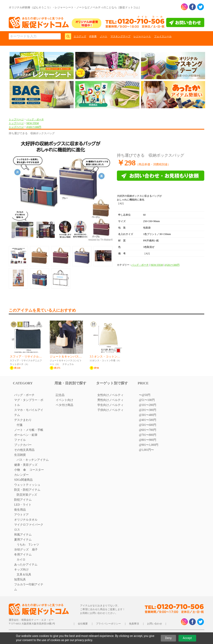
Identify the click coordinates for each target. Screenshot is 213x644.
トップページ (16, 119)
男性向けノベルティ (110, 400)
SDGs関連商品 (23, 480)
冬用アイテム (23, 555)
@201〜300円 (34, 127)
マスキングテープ (120, 36)
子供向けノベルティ (110, 410)
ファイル (20, 440)
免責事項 (134, 624)
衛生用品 (20, 510)
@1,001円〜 (146, 450)
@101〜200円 (148, 405)
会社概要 (83, 624)
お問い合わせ (155, 624)
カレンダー (21, 475)
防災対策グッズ (27, 495)
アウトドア (21, 515)
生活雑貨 (20, 455)
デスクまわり (23, 420)
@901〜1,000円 (149, 445)
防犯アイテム (23, 500)
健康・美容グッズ (26, 465)
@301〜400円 (148, 415)
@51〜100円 (147, 400)
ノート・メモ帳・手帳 (29, 430)
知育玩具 (20, 579)
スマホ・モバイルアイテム (29, 412)
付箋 (20, 425)
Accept (187, 638)
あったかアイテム (26, 565)
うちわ (21, 545)
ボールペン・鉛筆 (26, 435)
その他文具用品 (24, 450)
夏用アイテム (23, 540)
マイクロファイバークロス (29, 527)
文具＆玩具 (24, 575)
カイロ (21, 560)
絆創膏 (93, 36)
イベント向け (64, 400)
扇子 (35, 550)
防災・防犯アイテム (27, 490)
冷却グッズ (21, 550)
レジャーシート (142, 36)
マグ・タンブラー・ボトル (29, 402)
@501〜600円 (148, 425)
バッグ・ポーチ (35, 119)
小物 (17, 470)
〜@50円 (145, 395)
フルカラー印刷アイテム (29, 587)
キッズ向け (21, 570)
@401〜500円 (148, 420)
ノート (104, 36)
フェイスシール (163, 36)
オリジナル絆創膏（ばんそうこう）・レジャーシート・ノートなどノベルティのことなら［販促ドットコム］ (75, 7)
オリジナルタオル (26, 520)
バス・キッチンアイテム (33, 460)
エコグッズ (80, 36)
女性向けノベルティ (110, 395)
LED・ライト (23, 505)
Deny (168, 638)
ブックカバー (23, 445)
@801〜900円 (148, 440)
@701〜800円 (148, 435)
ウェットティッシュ (27, 485)
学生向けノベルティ (110, 405)
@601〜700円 (148, 430)
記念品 (60, 395)
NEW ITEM (33, 123)
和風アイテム (23, 535)
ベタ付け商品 (64, 405)
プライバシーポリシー (108, 624)
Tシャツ (34, 545)
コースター (37, 470)
